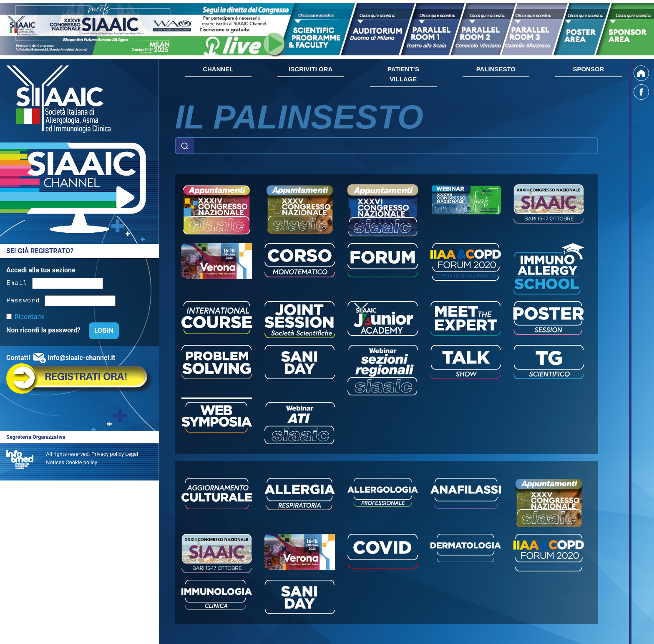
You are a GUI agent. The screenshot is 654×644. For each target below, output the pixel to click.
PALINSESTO (496, 69)
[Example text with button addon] (396, 146)
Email (17, 282)
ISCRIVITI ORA (311, 69)
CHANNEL (218, 69)
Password (23, 299)
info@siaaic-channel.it (81, 358)
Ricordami (30, 317)
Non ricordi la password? (44, 330)
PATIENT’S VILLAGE (403, 74)
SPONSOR (588, 69)
